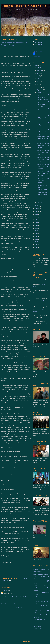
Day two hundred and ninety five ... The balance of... (43, 166)
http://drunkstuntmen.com (40, 574)
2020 (37, 234)
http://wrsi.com (37, 631)
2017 (37, 228)
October (39, 93)
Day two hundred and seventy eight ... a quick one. (43, 104)
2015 (37, 223)
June (38, 81)
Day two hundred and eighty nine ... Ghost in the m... (43, 146)
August (39, 87)
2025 (37, 247)
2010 (37, 209)
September (40, 90)
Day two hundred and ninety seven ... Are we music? (43, 173)
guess (6, 591)
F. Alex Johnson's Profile (37, 51)
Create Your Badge (37, 57)
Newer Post (4, 604)
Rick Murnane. (44, 301)
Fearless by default (26, 6)
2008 (37, 65)
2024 (37, 245)
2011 (37, 211)
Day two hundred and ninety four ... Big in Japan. (43, 159)
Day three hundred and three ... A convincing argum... (43, 187)
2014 (37, 220)
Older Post (28, 604)
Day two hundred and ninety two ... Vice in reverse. (43, 153)
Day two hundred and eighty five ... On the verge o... (43, 132)
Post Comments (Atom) (15, 608)
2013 (37, 217)
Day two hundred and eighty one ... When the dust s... (43, 118)
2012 (37, 214)
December (40, 202)
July (38, 84)
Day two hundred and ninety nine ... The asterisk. (43, 180)
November (40, 200)
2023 (37, 242)
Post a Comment (5, 601)
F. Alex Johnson (38, 42)
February (40, 70)
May (38, 79)
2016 (37, 225)
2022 (37, 239)
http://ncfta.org (37, 628)
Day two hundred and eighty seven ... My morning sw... (43, 139)
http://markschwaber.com (40, 585)
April (39, 76)
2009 (37, 206)
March (39, 73)
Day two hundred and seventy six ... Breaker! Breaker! (16, 44)
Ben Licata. (45, 324)
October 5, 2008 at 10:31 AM (15, 596)
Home (16, 604)
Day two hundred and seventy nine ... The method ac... (43, 111)
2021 (37, 236)
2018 (37, 231)
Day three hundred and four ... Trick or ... (43, 194)
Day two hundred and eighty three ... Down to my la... (43, 125)
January (39, 68)
